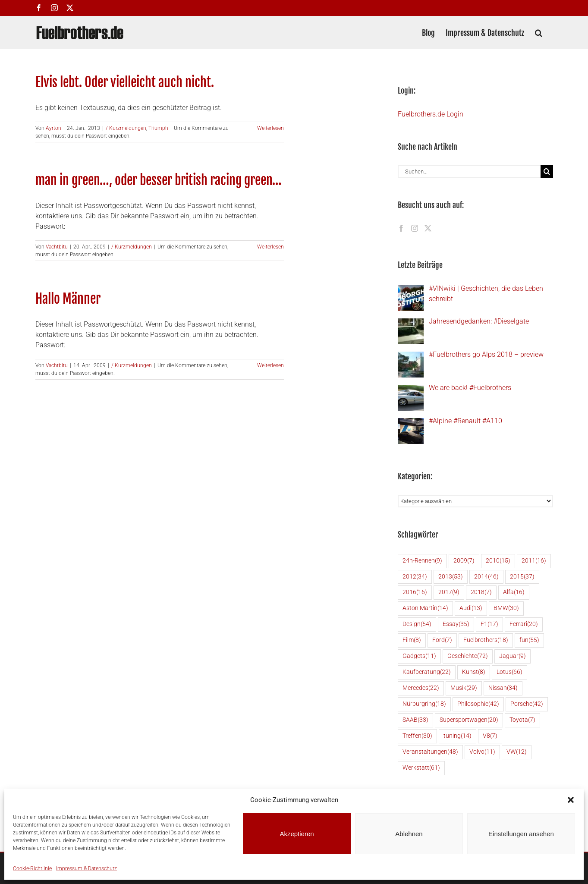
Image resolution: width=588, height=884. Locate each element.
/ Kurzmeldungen (126, 128)
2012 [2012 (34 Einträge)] (415, 577)
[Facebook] (401, 228)
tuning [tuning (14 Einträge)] (458, 736)
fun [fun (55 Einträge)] (529, 640)
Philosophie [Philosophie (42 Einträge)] (478, 704)
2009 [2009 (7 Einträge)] (464, 561)
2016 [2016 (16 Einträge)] (415, 593)
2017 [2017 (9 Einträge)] (449, 593)
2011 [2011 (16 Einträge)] (534, 561)
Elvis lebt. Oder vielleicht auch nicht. (125, 82)
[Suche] (547, 171)
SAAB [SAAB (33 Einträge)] (415, 720)
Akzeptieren (297, 834)
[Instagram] (415, 228)
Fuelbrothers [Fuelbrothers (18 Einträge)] (486, 640)
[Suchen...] (469, 171)
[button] (571, 800)
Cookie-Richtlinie (32, 868)
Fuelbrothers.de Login (431, 114)
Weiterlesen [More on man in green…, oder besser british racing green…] (270, 247)
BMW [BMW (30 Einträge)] (506, 609)
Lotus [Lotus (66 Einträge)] (509, 672)
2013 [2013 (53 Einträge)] (451, 577)
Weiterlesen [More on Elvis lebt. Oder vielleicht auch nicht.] (270, 128)
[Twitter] (428, 228)
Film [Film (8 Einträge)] (412, 640)
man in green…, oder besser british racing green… (159, 180)
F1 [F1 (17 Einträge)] (489, 624)
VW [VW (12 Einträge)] (517, 752)
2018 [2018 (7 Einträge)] (481, 593)
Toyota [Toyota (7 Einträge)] (522, 720)
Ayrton (53, 128)
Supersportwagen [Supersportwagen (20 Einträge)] (469, 720)
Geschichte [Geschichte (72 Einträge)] (468, 656)
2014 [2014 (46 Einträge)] (486, 577)
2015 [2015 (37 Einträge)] (522, 577)
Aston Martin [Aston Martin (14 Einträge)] (425, 609)
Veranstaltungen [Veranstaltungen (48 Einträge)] (430, 752)
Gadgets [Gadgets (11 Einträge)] (419, 656)
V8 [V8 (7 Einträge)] (490, 736)
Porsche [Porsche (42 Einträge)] (527, 704)
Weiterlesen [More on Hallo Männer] (270, 365)
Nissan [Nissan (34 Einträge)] (503, 688)
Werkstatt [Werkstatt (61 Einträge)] (421, 768)
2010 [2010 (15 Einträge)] (498, 561)
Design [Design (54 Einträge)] (417, 624)
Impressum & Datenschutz (86, 868)
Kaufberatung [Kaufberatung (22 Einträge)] (427, 672)
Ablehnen (409, 834)
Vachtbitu (57, 247)
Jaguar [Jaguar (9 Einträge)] (513, 656)
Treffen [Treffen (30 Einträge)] (417, 736)
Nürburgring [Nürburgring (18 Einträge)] (424, 704)
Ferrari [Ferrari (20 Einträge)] (524, 624)
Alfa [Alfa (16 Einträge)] (514, 593)
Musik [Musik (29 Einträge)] (464, 688)
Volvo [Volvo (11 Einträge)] (482, 752)
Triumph (158, 128)
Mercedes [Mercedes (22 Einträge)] (421, 688)
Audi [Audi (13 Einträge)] (471, 609)
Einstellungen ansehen (521, 834)
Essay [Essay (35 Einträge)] (456, 624)
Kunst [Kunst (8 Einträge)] (474, 672)
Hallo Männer (68, 299)
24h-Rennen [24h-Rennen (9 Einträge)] (422, 561)
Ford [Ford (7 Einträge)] (442, 640)
